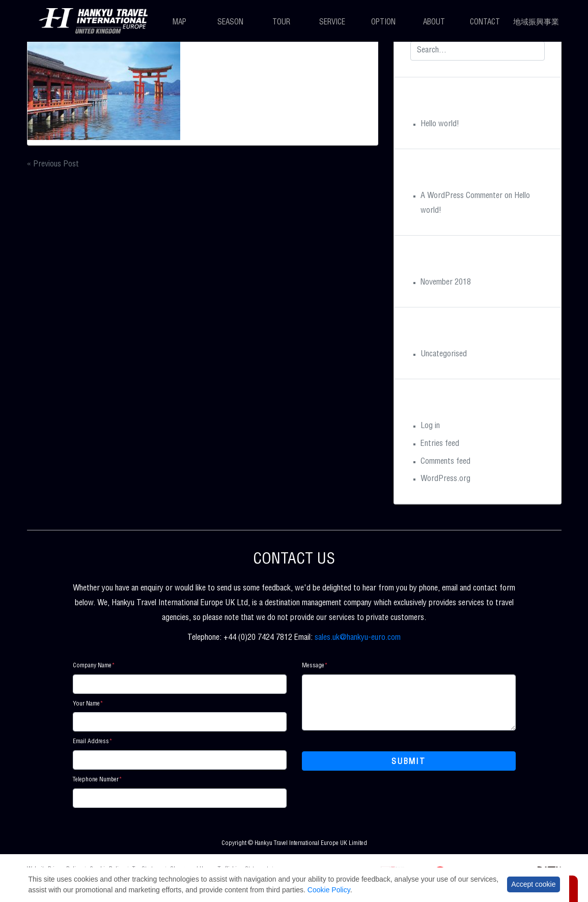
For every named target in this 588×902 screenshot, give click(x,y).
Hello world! (440, 125)
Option (383, 23)
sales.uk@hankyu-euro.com (358, 638)
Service (332, 23)
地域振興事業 (536, 23)
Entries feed (440, 444)
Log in (430, 427)
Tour (281, 23)
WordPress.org (445, 480)
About (434, 23)
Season (230, 23)
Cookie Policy (329, 890)
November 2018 (446, 283)
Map (179, 23)
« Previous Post (53, 165)
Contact (485, 23)
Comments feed (445, 462)
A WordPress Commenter (461, 196)
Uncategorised (444, 355)
